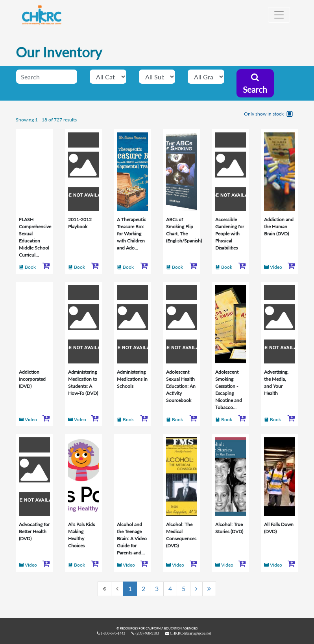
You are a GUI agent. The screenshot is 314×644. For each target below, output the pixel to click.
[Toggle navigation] (279, 15)
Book (30, 267)
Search (255, 84)
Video (276, 267)
